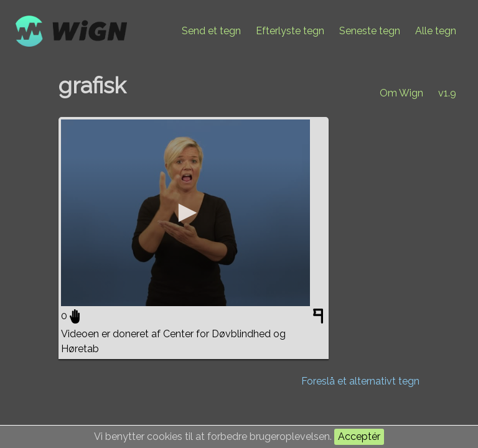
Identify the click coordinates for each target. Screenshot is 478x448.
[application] (185, 213)
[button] (185, 213)
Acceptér (359, 436)
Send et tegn (211, 31)
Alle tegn (436, 31)
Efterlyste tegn (290, 31)
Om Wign (401, 93)
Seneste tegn (370, 31)
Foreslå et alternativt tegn (360, 381)
